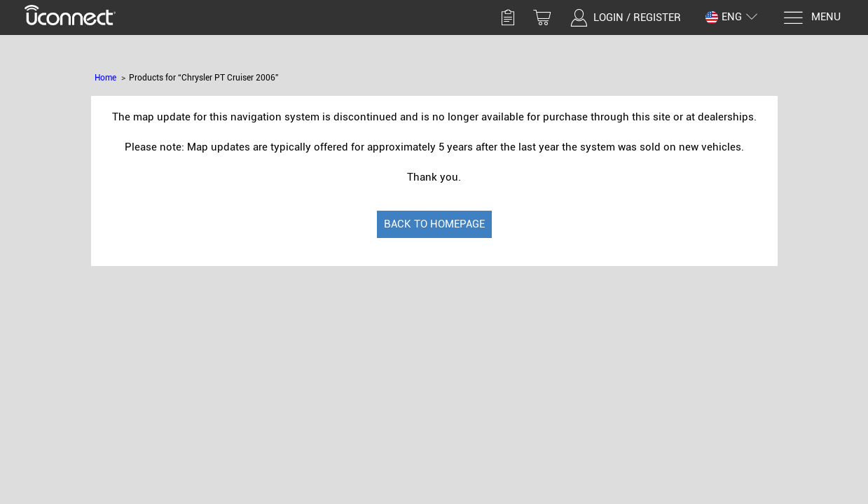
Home (105, 78)
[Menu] (812, 18)
